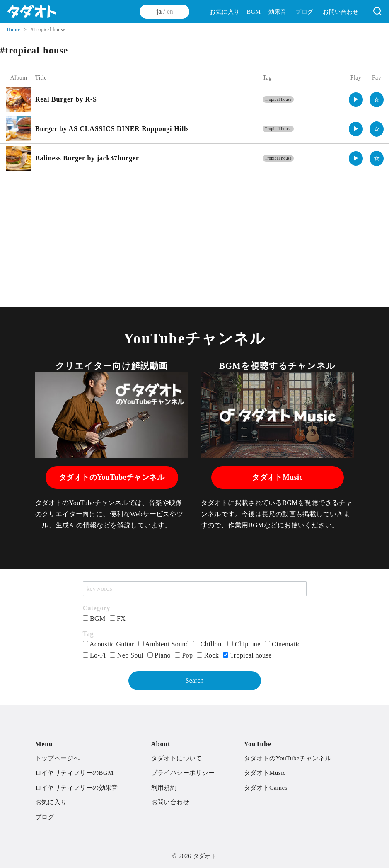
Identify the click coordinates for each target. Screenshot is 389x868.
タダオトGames (266, 788)
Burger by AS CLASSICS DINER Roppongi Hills (112, 129)
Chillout (208, 644)
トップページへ (58, 758)
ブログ (304, 12)
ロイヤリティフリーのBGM (74, 773)
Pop (184, 655)
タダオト (205, 856)
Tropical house (278, 99)
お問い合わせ (341, 12)
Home (14, 29)
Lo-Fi (94, 655)
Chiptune (244, 644)
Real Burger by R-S (66, 99)
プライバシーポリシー (183, 773)
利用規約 (164, 788)
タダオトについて (177, 758)
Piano (159, 655)
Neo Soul (127, 655)
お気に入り (225, 12)
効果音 (277, 12)
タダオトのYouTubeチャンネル (112, 477)
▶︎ (356, 99)
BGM (254, 12)
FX (118, 618)
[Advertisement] (194, 239)
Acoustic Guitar (109, 644)
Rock (208, 655)
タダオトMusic (277, 477)
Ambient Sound (164, 644)
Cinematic (283, 644)
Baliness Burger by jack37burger (87, 158)
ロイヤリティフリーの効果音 (77, 788)
